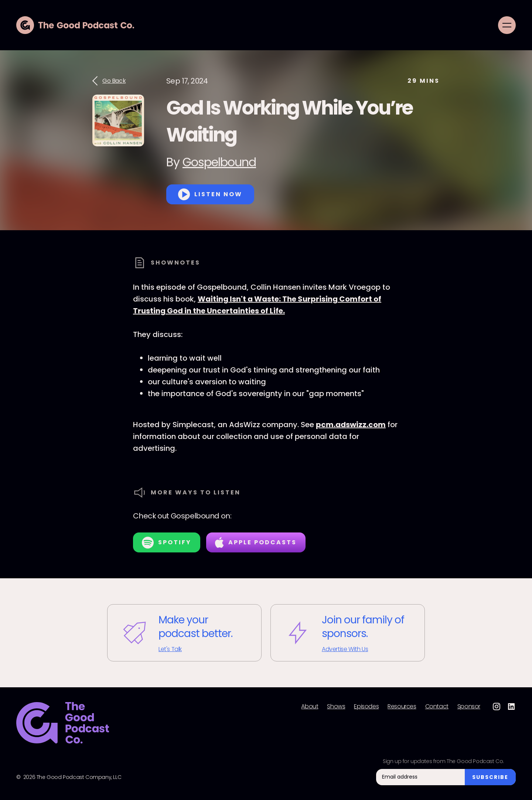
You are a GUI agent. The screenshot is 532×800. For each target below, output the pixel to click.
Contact (437, 707)
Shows (336, 707)
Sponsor (469, 707)
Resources (402, 707)
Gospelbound (219, 162)
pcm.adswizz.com (351, 425)
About (310, 707)
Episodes (366, 707)
